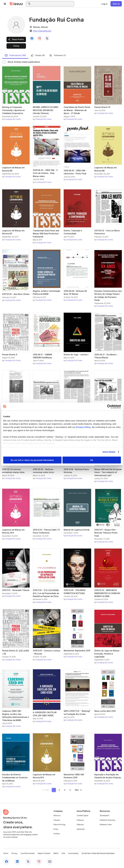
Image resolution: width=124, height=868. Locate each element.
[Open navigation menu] (5, 4)
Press (56, 829)
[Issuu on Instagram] (39, 862)
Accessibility (73, 853)
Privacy (14, 853)
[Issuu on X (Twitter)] (28, 862)
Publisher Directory (108, 820)
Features (80, 820)
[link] (104, 4)
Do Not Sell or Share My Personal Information (98, 853)
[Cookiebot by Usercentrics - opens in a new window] (109, 406)
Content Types (82, 815)
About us (57, 815)
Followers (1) (57, 55)
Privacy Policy (84, 427)
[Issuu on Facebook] (6, 862)
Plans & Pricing (59, 825)
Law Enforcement (28, 853)
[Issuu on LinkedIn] (17, 862)
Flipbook (80, 825)
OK (92, 460)
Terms (6, 853)
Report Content (44, 853)
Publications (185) (15, 55)
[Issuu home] (16, 4)
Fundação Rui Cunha (13, 119)
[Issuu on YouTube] (50, 862)
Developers (105, 815)
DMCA (56, 853)
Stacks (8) (38, 55)
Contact (57, 834)
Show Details (109, 452)
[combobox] (52, 4)
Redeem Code (106, 825)
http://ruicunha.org (42, 31)
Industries (81, 829)
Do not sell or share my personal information (32, 460)
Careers (57, 820)
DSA (63, 853)
